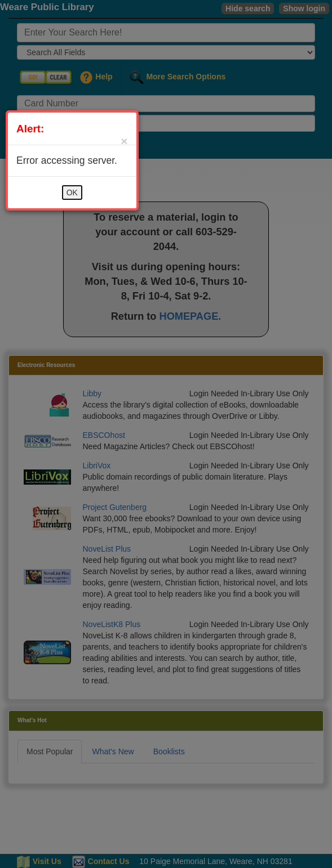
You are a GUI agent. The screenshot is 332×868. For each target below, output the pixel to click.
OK (72, 193)
